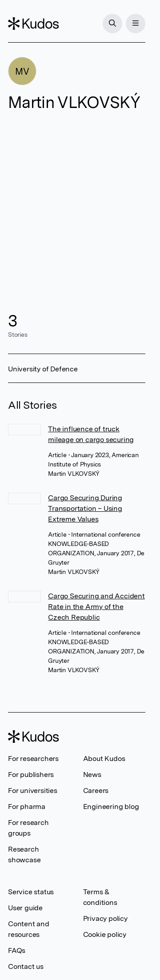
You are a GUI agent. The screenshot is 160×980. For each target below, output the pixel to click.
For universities (33, 791)
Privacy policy (105, 918)
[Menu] (136, 24)
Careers (96, 791)
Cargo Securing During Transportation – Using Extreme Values (85, 508)
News (92, 775)
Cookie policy (105, 934)
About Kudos (104, 759)
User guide (25, 908)
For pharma (27, 807)
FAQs (17, 950)
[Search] (112, 24)
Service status (31, 892)
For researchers (33, 759)
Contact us (26, 966)
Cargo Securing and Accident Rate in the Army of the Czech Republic (96, 607)
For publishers (31, 775)
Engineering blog (111, 807)
